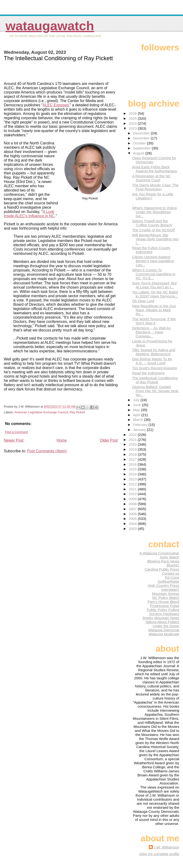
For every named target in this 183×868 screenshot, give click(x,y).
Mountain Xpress (166, 594)
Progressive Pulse (165, 606)
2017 (133, 459)
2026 (133, 113)
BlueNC (173, 565)
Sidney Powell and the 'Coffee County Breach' (152, 223)
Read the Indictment (148, 373)
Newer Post (14, 440)
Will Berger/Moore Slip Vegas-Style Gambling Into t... (155, 239)
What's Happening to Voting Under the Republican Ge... (154, 212)
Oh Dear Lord (143, 301)
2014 (133, 474)
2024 (133, 123)
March (138, 420)
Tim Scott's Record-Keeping (154, 368)
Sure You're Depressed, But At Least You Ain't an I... (154, 285)
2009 (133, 499)
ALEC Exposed (56, 105)
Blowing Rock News (163, 561)
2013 (133, 479)
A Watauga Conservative (159, 553)
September (142, 148)
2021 (133, 440)
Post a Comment (16, 432)
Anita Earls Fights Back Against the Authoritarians (154, 169)
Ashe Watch (170, 557)
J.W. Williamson (166, 847)
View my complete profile (159, 854)
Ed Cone (172, 577)
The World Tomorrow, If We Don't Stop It (154, 321)
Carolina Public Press (162, 569)
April (137, 415)
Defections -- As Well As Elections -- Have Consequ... (151, 332)
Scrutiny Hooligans (164, 614)
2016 (133, 464)
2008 (133, 504)
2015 (133, 469)
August (139, 153)
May (137, 410)
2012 (133, 484)
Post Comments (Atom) (47, 451)
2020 (133, 444)
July (137, 400)
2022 (133, 435)
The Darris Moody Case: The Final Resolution (155, 187)
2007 (133, 509)
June (137, 405)
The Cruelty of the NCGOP (154, 230)
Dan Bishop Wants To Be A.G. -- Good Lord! (152, 361)
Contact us (170, 573)
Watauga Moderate (164, 634)
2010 (133, 494)
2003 (133, 529)
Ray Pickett (77, 412)
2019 (133, 449)
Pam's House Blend (163, 602)
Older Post (109, 440)
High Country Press (163, 585)
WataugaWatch (50, 26)
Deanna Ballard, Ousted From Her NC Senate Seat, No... (155, 391)
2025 (133, 118)
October (140, 143)
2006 (133, 514)
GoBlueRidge (168, 581)
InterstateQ (170, 589)
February (141, 425)
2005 (133, 519)
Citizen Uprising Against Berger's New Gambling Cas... (153, 261)
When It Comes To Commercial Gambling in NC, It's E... (154, 274)
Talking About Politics (162, 622)
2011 (133, 489)
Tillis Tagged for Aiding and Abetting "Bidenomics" (154, 352)
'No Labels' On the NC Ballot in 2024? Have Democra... (155, 294)
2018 (133, 454)
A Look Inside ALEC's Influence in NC (29, 214)
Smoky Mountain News (161, 618)
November (142, 138)
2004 (133, 524)
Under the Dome (166, 626)
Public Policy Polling (163, 610)
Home (62, 440)
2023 (133, 128)
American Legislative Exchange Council (41, 412)
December (142, 133)
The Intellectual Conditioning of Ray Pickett (155, 380)
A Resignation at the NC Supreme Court (151, 178)
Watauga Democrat (164, 630)
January (140, 430)
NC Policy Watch (166, 598)
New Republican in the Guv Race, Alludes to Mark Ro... (154, 310)
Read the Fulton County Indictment (151, 250)
